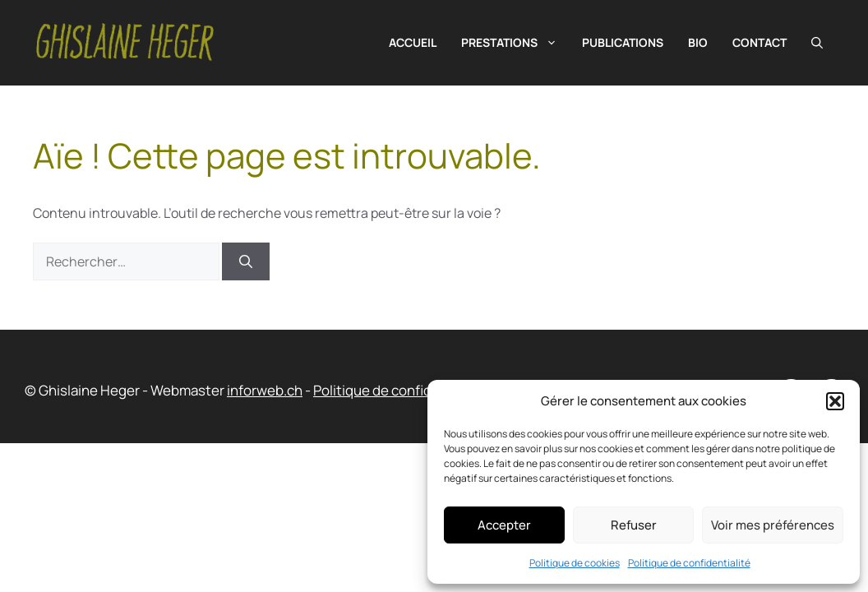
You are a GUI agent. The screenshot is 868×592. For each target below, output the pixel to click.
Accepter (504, 525)
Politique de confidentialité (689, 563)
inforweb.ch (265, 390)
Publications (623, 42)
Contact (759, 42)
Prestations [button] (515, 43)
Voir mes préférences (773, 525)
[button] (835, 401)
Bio (698, 42)
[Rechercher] (246, 261)
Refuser (634, 525)
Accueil (413, 42)
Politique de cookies (575, 563)
